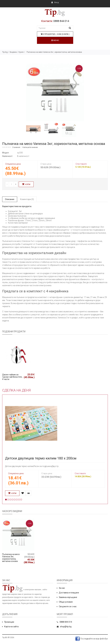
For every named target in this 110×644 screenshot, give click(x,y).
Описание (10, 199)
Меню (55, 40)
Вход (55, 2)
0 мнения (16, 147)
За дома (13, 52)
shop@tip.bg (66, 627)
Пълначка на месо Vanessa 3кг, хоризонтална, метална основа (11, 558)
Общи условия (66, 602)
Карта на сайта (11, 627)
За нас (62, 588)
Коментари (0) (27, 199)
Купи (26, 184)
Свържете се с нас (68, 606)
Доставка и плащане (69, 593)
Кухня (21, 52)
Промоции (9, 622)
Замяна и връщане (68, 597)
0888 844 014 (61, 21)
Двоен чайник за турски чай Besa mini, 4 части (12, 377)
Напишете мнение (30, 147)
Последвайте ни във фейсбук (92, 639)
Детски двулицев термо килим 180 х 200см (41, 458)
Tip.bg (5, 52)
